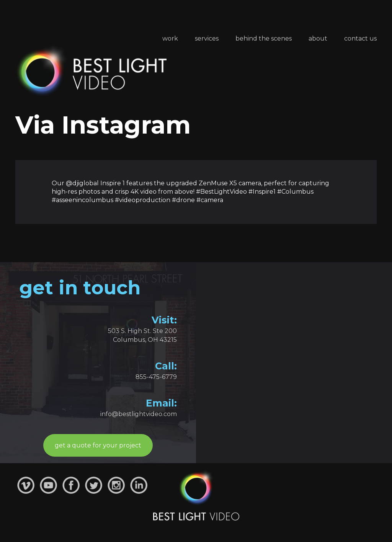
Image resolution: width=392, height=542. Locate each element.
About (318, 38)
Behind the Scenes (264, 38)
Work (170, 38)
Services (207, 38)
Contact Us (360, 38)
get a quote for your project (98, 445)
